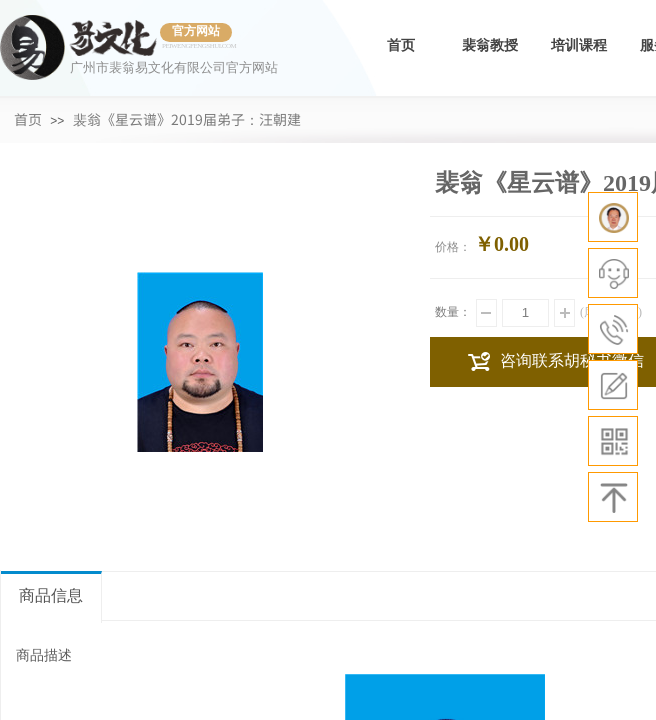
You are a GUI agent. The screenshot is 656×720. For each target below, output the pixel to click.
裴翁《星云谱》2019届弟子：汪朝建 (187, 119)
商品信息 (51, 595)
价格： (453, 247)
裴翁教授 (490, 45)
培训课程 (579, 45)
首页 (401, 45)
